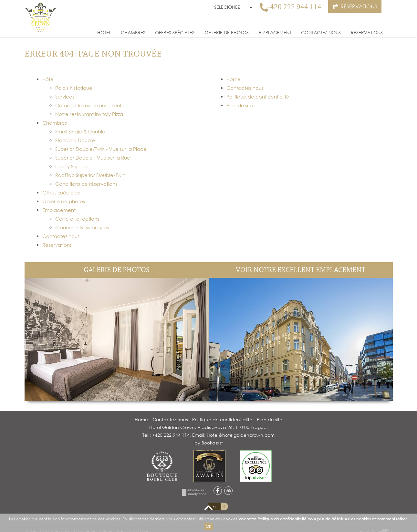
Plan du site (240, 105)
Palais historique (74, 88)
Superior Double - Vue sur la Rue (93, 158)
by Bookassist (209, 443)
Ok (208, 526)
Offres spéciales (175, 32)
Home (234, 79)
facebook (218, 491)
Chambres (133, 32)
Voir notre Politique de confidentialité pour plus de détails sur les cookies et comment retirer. (323, 519)
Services (65, 97)
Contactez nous (321, 32)
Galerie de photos (227, 32)
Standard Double (75, 140)
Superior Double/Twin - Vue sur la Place (101, 149)
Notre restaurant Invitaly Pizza (89, 114)
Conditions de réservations (86, 184)
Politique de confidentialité (258, 97)
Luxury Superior (73, 166)
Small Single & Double (80, 131)
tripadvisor (228, 491)
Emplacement (275, 32)
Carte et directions (77, 219)
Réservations (355, 6)
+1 (214, 507)
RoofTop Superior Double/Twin (90, 175)
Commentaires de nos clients (89, 105)
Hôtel (104, 32)
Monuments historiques (82, 227)
